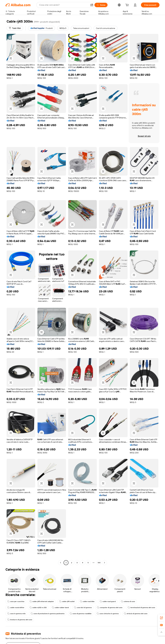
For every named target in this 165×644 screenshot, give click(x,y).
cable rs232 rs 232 (38, 608)
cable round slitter (16, 608)
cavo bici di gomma (83, 608)
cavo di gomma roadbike (81, 614)
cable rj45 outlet (67, 601)
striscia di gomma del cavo (136, 614)
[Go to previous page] (61, 563)
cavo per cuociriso (16, 601)
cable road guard (108, 601)
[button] (11, 58)
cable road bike (87, 601)
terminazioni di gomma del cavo (141, 608)
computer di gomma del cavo (110, 608)
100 (99, 563)
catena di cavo (128, 601)
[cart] (128, 5)
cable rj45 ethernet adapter (42, 601)
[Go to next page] (105, 563)
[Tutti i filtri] (15, 28)
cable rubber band (60, 608)
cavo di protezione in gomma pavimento (48, 614)
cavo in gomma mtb (16, 614)
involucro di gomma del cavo (20, 620)
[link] (161, 618)
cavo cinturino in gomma (108, 614)
